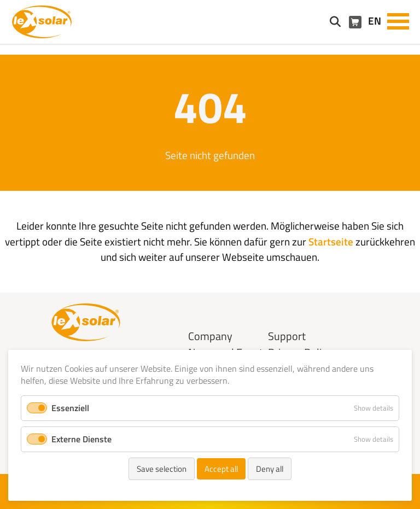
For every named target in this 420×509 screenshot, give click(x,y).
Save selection (162, 469)
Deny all (270, 469)
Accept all (221, 469)
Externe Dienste (81, 439)
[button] (398, 20)
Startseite (331, 241)
